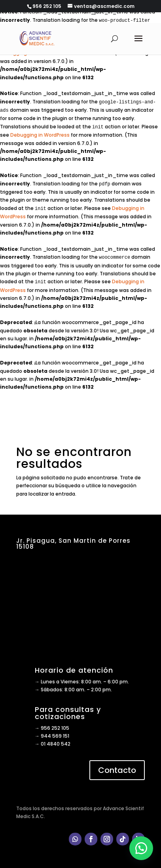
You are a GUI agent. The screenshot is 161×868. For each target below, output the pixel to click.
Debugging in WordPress (40, 135)
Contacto (117, 770)
